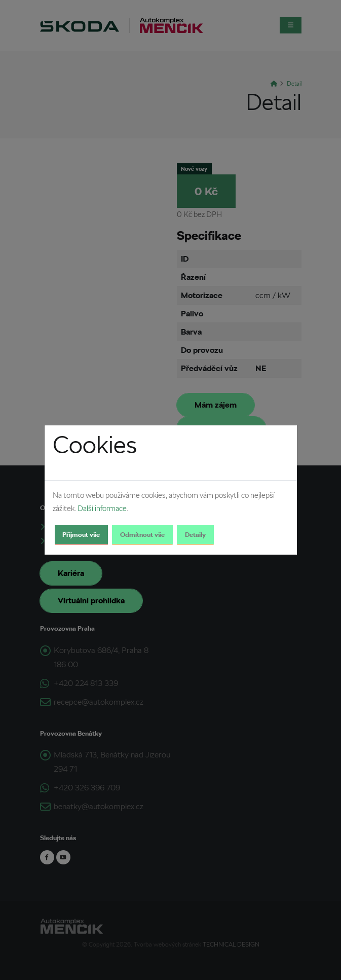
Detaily (195, 535)
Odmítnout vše (142, 535)
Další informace (102, 509)
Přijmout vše (81, 535)
